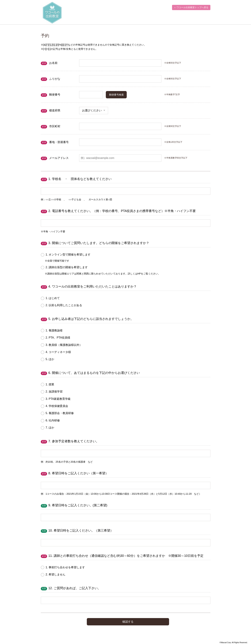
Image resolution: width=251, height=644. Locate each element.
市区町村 (55, 126)
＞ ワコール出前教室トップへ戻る (191, 7)
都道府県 (55, 110)
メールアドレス (59, 158)
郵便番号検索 (116, 95)
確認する (128, 622)
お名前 (53, 63)
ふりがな (55, 79)
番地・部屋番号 (59, 142)
